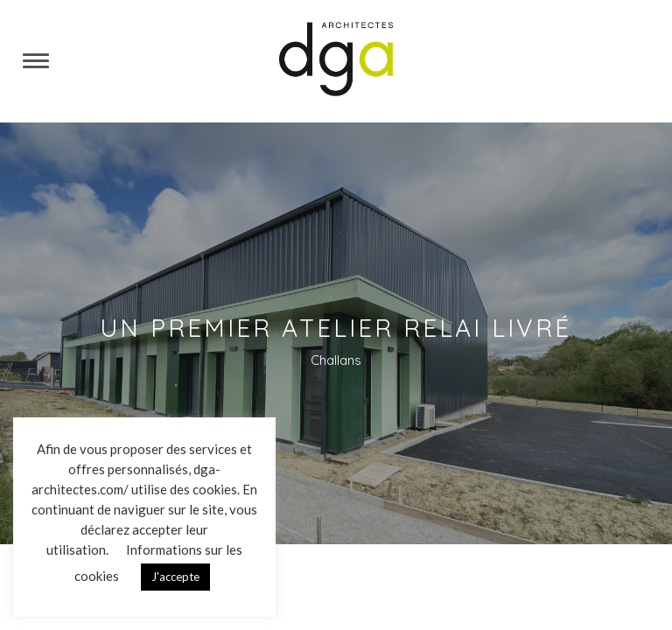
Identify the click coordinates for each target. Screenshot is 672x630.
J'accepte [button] (175, 577)
